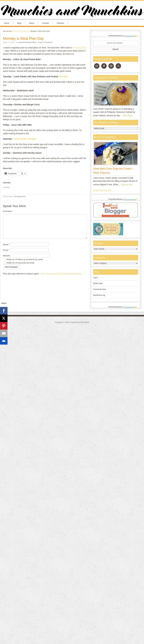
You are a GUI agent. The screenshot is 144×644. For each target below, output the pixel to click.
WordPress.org (99, 295)
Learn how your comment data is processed (60, 274)
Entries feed (98, 283)
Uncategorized (19, 196)
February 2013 (79, 48)
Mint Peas (63, 77)
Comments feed (100, 289)
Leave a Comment (45, 42)
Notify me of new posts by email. (20, 263)
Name (6, 245)
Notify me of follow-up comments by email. (25, 259)
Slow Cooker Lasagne (25, 139)
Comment (8, 211)
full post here (127, 185)
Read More (128, 116)
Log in (96, 278)
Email (6, 250)
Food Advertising (114, 36)
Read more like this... (103, 190)
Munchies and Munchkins (72, 11)
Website (7, 256)
